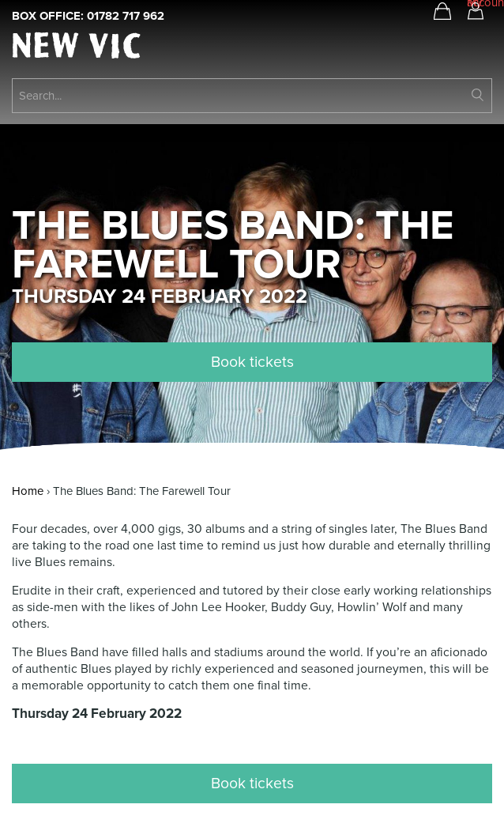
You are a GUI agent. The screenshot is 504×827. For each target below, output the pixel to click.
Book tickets (252, 362)
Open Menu (475, 49)
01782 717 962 (126, 16)
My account (476, 6)
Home (28, 491)
